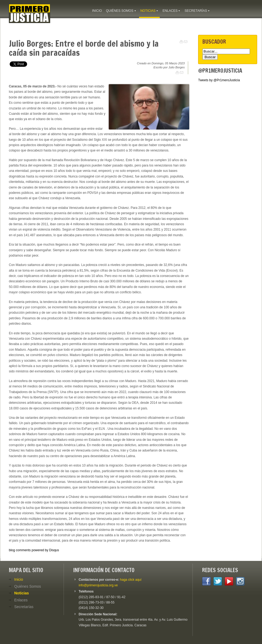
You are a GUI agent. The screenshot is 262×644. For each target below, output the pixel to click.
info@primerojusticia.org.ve (98, 585)
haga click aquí (131, 580)
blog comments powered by (34, 550)
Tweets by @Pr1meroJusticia (219, 80)
